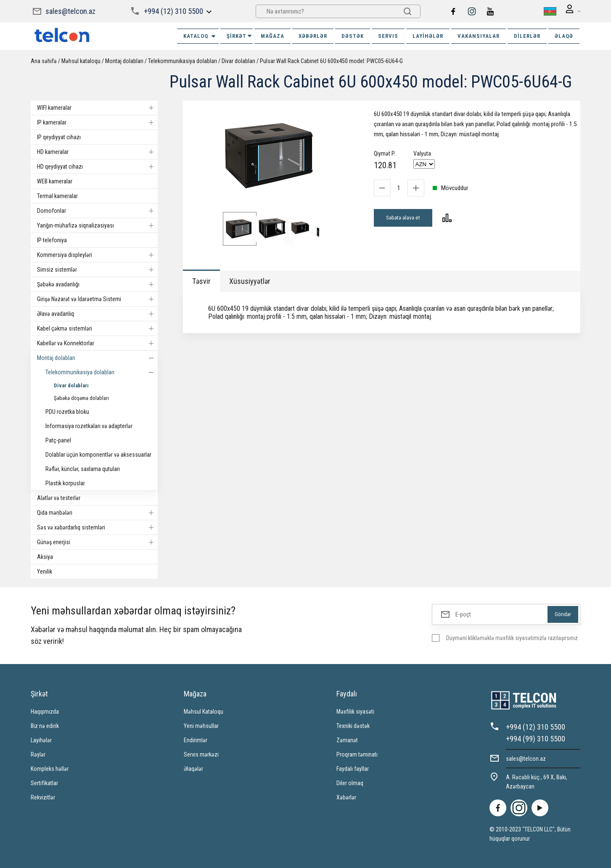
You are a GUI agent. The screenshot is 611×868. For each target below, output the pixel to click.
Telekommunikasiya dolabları (183, 61)
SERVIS (388, 36)
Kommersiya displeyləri (97, 254)
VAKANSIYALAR (479, 36)
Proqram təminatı (357, 754)
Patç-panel (58, 440)
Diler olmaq (350, 783)
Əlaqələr (193, 768)
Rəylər (38, 754)
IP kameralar (97, 122)
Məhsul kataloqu (81, 61)
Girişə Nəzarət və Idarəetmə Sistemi (97, 299)
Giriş (569, 11)
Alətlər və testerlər (59, 498)
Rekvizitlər (43, 797)
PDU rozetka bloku (67, 411)
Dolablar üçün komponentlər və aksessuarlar (98, 454)
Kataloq (200, 36)
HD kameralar (97, 151)
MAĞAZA (272, 36)
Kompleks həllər (50, 768)
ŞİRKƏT (240, 36)
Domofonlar (97, 210)
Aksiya (45, 556)
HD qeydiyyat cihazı (97, 166)
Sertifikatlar (44, 783)
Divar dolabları (238, 61)
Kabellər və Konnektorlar (97, 343)
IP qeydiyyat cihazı (59, 137)
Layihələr (428, 36)
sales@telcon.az (70, 11)
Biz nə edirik (45, 725)
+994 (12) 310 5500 (173, 11)
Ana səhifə (44, 61)
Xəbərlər (346, 797)
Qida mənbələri (97, 512)
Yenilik (45, 571)
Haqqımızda (45, 711)
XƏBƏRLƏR (313, 36)
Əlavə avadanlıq (97, 313)
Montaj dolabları (124, 61)
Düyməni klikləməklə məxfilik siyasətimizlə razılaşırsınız (512, 638)
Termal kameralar (57, 196)
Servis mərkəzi (201, 754)
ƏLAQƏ (564, 36)
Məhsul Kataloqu (204, 711)
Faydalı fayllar (353, 768)
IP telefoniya (52, 240)
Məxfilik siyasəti (355, 711)
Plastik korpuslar (65, 483)
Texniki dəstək (353, 725)
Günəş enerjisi (97, 542)
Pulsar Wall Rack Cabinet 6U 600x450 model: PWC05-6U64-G (331, 61)
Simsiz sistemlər (97, 269)
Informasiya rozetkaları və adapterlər (89, 426)
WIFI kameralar (97, 107)
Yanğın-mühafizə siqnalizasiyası (97, 225)
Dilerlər (527, 36)
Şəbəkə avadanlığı (97, 284)
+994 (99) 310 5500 (536, 738)
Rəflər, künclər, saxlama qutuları (83, 468)
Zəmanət (347, 740)
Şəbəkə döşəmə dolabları (81, 398)
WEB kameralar (55, 181)
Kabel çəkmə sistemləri (97, 328)
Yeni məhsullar (201, 725)
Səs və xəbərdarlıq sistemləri (97, 527)
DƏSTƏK (353, 36)
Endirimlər (196, 740)
